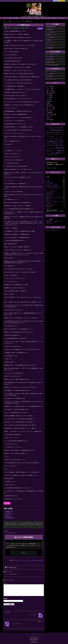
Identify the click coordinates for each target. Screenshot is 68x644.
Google (49, 178)
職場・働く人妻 (50, 92)
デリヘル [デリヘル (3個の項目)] (55, 138)
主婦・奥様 (49, 120)
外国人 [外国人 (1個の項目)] (51, 144)
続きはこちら (49, 208)
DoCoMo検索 (50, 183)
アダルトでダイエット (52, 204)
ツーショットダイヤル (52, 71)
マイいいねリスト (51, 45)
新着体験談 (50, 30)
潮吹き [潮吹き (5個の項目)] (58, 146)
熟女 (17, 560)
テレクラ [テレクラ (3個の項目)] (49, 138)
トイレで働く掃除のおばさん (11, 533)
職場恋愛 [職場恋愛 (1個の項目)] (48, 153)
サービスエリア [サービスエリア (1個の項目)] (56, 137)
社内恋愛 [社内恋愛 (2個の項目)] (50, 148)
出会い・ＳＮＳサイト (52, 79)
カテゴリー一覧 (50, 43)
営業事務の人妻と (9, 511)
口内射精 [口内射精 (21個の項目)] (52, 141)
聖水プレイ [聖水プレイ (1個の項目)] (55, 151)
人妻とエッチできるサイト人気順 (48, 18)
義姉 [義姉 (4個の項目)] (50, 151)
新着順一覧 (50, 60)
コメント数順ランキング (52, 37)
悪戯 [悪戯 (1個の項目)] (48, 146)
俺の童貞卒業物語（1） (10, 518)
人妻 (32, 560)
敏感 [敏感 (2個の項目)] (51, 146)
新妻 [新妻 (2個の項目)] (54, 146)
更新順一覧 (51, 62)
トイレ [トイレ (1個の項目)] (59, 138)
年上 (22, 560)
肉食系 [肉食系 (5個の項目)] (53, 153)
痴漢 (47, 103)
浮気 (42, 560)
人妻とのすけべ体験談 (14, 18)
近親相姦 (48, 101)
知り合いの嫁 (50, 200)
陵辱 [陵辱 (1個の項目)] (53, 155)
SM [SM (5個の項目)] (61, 128)
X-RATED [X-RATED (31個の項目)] (56, 130)
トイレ (20, 560)
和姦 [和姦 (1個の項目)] (59, 142)
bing (48, 182)
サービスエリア (27, 560)
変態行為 (48, 105)
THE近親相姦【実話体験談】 (53, 187)
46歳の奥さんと (9, 516)
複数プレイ (49, 90)
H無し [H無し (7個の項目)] (52, 128)
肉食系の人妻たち (50, 114)
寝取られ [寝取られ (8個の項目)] (57, 144)
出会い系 (48, 98)
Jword (48, 199)
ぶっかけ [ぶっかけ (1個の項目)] (50, 135)
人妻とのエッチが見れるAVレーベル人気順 (30, 18)
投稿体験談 (49, 40)
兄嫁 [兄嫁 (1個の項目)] (57, 140)
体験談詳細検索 (50, 48)
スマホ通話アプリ (51, 77)
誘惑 (40, 560)
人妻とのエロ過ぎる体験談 (53, 65)
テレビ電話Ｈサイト (51, 74)
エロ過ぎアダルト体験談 (52, 184)
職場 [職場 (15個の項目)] (61, 151)
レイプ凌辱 (49, 96)
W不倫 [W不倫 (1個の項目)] (48, 130)
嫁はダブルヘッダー (10, 515)
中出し (37, 560)
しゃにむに (49, 196)
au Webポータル (51, 192)
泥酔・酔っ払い (50, 107)
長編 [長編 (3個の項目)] (50, 155)
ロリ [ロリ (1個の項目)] (54, 140)
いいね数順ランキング (52, 32)
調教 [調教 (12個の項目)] (59, 153)
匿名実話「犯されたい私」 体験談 (54, 197)
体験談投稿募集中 (51, 27)
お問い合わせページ (50, 223)
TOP (27, 635)
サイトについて (61, 18)
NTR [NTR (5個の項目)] (57, 128)
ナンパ (48, 99)
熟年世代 (48, 94)
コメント (5, 583)
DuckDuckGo (50, 195)
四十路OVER (50, 205)
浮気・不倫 (49, 87)
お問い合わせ (39, 635)
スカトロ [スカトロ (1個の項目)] (61, 137)
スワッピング (49, 88)
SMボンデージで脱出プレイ (53, 186)
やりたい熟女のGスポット (53, 191)
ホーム (5, 18)
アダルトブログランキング (52, 231)
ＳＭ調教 (48, 112)
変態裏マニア (50, 207)
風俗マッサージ (50, 109)
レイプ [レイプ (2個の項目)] (50, 140)
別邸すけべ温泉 (50, 194)
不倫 (34, 560)
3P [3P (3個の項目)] (48, 128)
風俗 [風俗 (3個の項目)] (57, 155)
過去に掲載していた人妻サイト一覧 (54, 221)
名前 (24, 599)
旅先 (47, 118)
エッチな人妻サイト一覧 (52, 54)
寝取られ (48, 111)
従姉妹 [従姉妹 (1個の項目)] (62, 144)
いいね (7, 503)
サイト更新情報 (50, 219)
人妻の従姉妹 (8, 513)
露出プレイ (49, 116)
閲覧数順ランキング (51, 35)
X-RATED (13, 560)
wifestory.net (34, 641)
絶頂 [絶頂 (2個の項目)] (54, 148)
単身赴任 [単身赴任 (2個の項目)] (60, 140)
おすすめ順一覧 (50, 57)
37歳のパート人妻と (52, 168)
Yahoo (48, 180)
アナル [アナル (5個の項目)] (55, 135)
